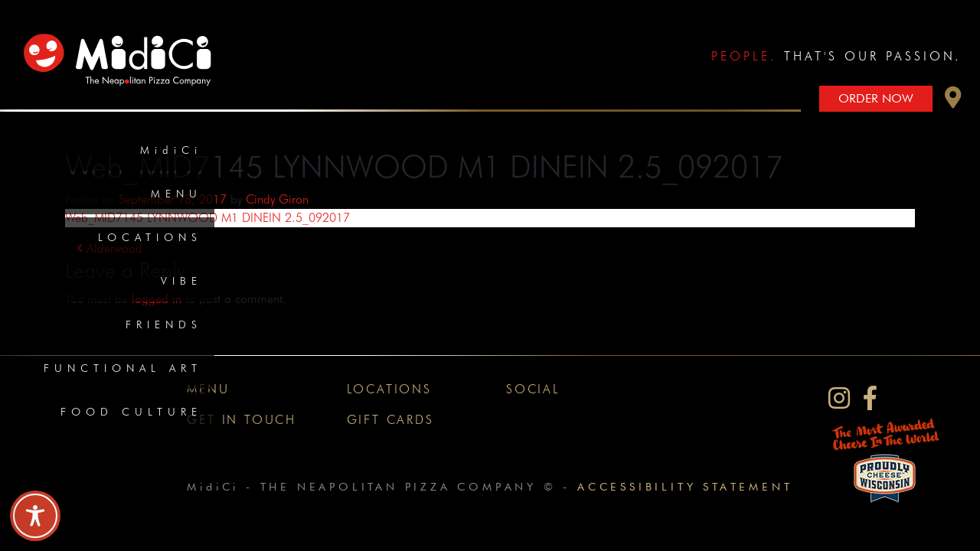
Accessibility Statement (685, 486)
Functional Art (123, 368)
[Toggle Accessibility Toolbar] (35, 516)
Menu (176, 194)
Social (533, 389)
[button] (953, 101)
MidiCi (171, 150)
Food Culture (131, 412)
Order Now (876, 98)
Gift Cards (390, 420)
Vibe (181, 281)
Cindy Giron (277, 199)
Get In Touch (242, 420)
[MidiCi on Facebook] (870, 398)
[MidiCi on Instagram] (839, 398)
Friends (164, 324)
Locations (150, 237)
